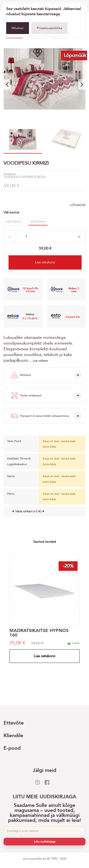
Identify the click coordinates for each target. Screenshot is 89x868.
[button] (82, 84)
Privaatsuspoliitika (49, 28)
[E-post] (44, 831)
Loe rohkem (40, 361)
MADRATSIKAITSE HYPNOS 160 (39, 633)
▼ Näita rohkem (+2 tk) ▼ (28, 511)
